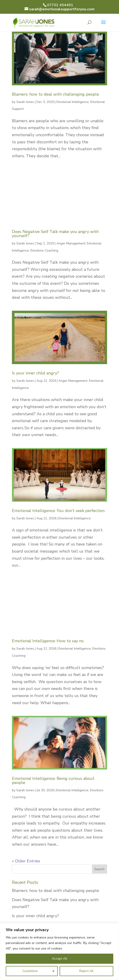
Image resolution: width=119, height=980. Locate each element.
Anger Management (71, 243)
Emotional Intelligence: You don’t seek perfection (58, 511)
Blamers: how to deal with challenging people (55, 94)
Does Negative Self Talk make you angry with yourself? (55, 234)
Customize (30, 971)
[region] (59, 951)
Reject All (86, 971)
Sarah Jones (25, 102)
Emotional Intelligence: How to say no (48, 641)
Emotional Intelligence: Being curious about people (53, 781)
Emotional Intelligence (73, 102)
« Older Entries (26, 861)
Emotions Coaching (44, 251)
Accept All (59, 959)
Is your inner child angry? (35, 373)
